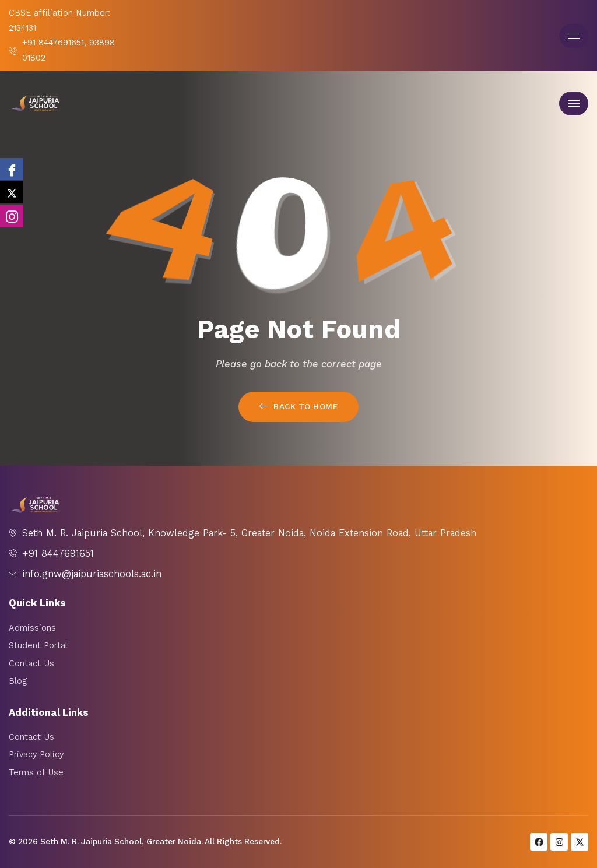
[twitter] (12, 192)
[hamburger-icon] (574, 36)
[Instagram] (12, 216)
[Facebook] (12, 169)
